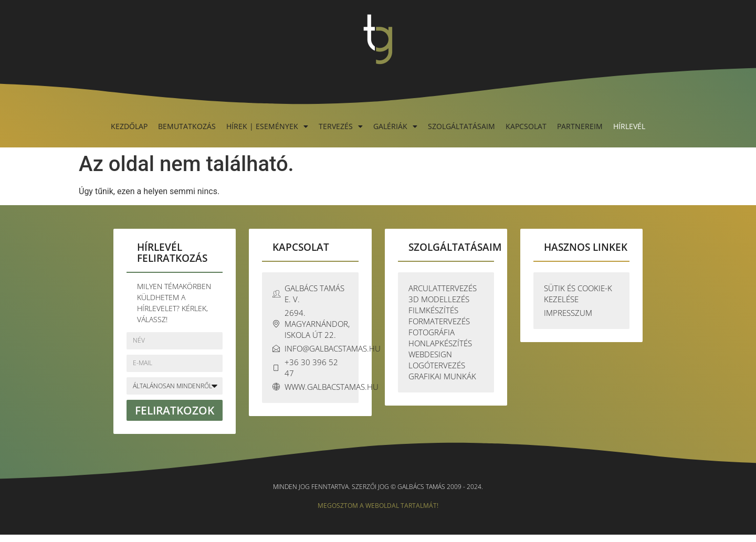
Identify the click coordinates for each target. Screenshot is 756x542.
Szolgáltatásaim (461, 126)
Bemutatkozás (187, 126)
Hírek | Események (267, 126)
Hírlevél (629, 126)
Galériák (395, 126)
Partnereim (580, 126)
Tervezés (341, 126)
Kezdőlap (129, 126)
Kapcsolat (526, 126)
